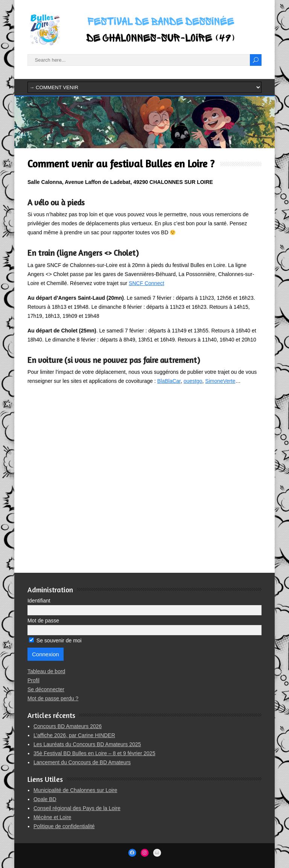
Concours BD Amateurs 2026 (68, 726)
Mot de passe (43, 621)
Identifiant (39, 601)
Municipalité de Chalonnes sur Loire (75, 790)
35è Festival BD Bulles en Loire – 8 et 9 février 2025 (94, 753)
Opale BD (45, 799)
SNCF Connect (146, 283)
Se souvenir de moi (55, 640)
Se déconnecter (46, 689)
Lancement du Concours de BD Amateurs (82, 762)
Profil (33, 680)
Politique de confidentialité (64, 826)
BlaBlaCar (169, 381)
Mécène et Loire (52, 817)
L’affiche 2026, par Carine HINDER (74, 735)
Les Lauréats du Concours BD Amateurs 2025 (87, 744)
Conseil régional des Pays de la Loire (77, 808)
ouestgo (193, 381)
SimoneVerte (220, 381)
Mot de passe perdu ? (53, 698)
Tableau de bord (46, 671)
